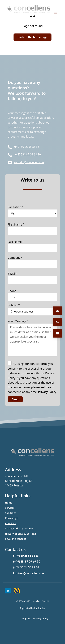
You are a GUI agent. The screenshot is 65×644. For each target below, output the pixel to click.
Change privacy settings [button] (19, 529)
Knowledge (12, 518)
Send (15, 399)
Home (9, 503)
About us (10, 524)
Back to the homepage (32, 37)
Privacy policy (41, 618)
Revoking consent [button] (16, 539)
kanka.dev (40, 608)
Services (10, 508)
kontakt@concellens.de (29, 573)
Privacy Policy (47, 392)
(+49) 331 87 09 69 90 (27, 562)
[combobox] (12, 297)
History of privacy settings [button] (21, 534)
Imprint (26, 618)
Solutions (11, 513)
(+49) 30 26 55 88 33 (26, 556)
